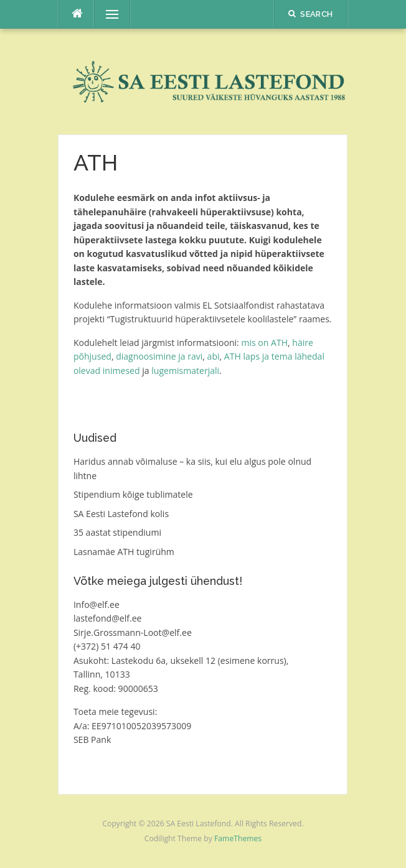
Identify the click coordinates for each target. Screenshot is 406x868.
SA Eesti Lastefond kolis (121, 514)
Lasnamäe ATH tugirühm (124, 552)
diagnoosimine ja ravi (159, 356)
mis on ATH (264, 343)
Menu (106, 14)
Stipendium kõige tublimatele (133, 494)
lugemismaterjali (185, 371)
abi (214, 356)
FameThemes (238, 838)
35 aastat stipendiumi (117, 532)
